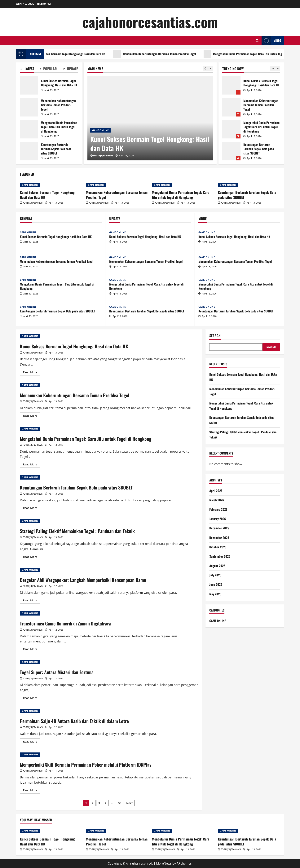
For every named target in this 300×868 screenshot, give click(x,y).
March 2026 (217, 500)
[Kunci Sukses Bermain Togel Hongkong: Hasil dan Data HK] (150, 118)
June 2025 (216, 584)
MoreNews (164, 863)
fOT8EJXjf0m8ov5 (103, 156)
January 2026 (218, 519)
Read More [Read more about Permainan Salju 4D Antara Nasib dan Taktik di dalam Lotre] (32, 742)
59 (120, 803)
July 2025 (215, 575)
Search (215, 336)
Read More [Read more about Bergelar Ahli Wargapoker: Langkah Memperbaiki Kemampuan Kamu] (32, 601)
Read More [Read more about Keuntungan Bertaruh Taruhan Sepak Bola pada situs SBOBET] (32, 509)
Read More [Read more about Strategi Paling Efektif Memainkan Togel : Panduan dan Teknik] (32, 557)
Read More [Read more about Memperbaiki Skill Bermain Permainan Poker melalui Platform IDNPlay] (32, 791)
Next (129, 803)
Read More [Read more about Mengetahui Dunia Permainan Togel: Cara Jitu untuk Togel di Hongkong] (32, 465)
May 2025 (215, 594)
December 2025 (219, 528)
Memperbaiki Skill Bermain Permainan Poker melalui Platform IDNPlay (86, 764)
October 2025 (218, 547)
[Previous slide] (205, 69)
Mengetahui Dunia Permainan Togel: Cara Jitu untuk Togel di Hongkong (29, 129)
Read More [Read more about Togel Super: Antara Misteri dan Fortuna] (32, 699)
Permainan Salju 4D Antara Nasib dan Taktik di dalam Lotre (74, 721)
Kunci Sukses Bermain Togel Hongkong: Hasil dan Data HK (78, 54)
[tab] (27, 69)
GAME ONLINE (100, 130)
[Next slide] (210, 69)
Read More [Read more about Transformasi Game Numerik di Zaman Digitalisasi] (32, 650)
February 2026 (218, 509)
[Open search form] (257, 41)
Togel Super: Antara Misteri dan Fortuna (57, 672)
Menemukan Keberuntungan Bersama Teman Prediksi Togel (168, 54)
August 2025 (217, 566)
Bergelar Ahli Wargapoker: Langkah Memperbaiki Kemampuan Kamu (83, 580)
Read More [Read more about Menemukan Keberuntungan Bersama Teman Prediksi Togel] (32, 416)
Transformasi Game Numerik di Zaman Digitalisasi (66, 623)
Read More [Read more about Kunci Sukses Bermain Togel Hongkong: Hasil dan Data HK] (32, 373)
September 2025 (220, 556)
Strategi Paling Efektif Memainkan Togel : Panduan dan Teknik (77, 531)
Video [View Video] (271, 41)
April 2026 (216, 491)
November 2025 (219, 538)
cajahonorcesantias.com (150, 22)
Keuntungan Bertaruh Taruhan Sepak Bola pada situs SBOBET (29, 151)
